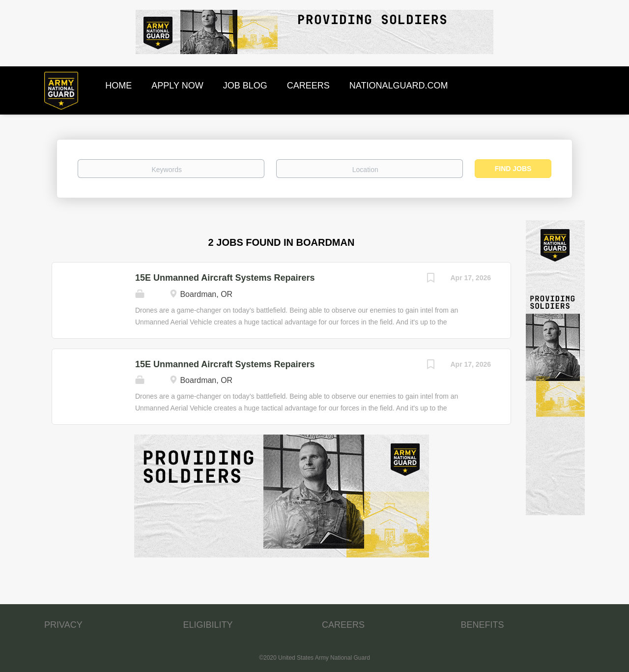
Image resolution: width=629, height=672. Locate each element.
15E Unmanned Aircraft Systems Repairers (225, 278)
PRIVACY (63, 625)
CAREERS (343, 625)
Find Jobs (513, 169)
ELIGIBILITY (208, 625)
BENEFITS (483, 625)
